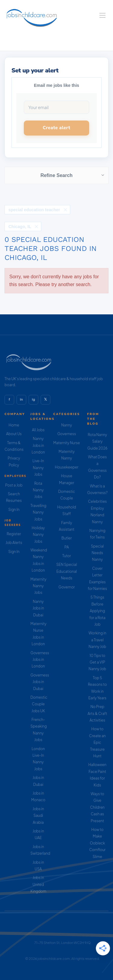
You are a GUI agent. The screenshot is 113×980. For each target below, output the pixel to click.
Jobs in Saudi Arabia (38, 816)
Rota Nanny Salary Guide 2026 (97, 441)
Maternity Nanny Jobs (38, 586)
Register (14, 534)
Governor (67, 587)
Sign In (14, 510)
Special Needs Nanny (97, 553)
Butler (67, 538)
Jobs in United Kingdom (38, 884)
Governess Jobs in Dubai (40, 682)
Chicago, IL (20, 227)
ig (33, 399)
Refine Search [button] (56, 175)
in (21, 399)
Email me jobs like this (56, 85)
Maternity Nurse (67, 443)
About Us (14, 434)
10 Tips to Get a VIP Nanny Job (97, 662)
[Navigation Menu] (102, 15)
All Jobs (38, 430)
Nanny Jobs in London (38, 445)
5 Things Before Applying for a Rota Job (97, 611)
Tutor (67, 556)
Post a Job (14, 485)
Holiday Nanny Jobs (38, 535)
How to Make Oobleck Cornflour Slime (97, 843)
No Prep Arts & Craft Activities (97, 713)
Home (14, 425)
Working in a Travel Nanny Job (97, 640)
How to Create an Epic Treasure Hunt (97, 742)
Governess (67, 434)
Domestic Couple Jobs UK (39, 704)
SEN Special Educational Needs (67, 571)
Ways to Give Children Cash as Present (97, 807)
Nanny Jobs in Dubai (38, 608)
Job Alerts (14, 543)
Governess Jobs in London (40, 660)
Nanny (67, 425)
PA (67, 547)
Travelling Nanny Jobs (38, 512)
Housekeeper (67, 467)
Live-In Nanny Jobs (38, 468)
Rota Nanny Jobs (38, 490)
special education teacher (34, 210)
